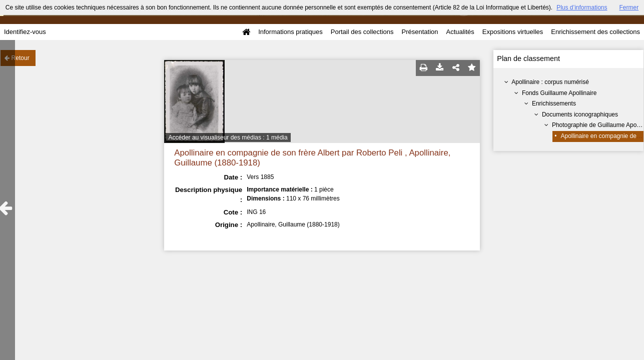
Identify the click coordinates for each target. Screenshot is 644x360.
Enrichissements (554, 103)
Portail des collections (362, 32)
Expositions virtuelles (513, 32)
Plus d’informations (582, 7)
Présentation (420, 32)
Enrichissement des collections (595, 32)
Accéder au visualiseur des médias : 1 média (228, 137)
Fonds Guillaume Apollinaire (559, 93)
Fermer (629, 7)
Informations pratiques (290, 32)
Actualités (460, 32)
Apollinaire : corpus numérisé (550, 82)
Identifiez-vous (25, 32)
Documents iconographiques (580, 114)
